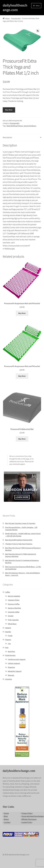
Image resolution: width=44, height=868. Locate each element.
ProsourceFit (16, 18)
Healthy (8, 632)
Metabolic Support (15, 671)
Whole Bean (12, 624)
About (6, 819)
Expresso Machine (14, 608)
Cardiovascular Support (17, 659)
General (8, 628)
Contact (7, 822)
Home (7, 18)
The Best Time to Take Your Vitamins (19, 544)
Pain (7, 648)
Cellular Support (14, 663)
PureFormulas (10, 655)
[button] (38, 31)
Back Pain (11, 652)
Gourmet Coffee (14, 612)
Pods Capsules (13, 620)
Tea (9, 644)
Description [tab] (7, 137)
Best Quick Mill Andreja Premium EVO (19, 540)
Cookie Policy (27, 822)
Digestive (11, 667)
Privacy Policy (27, 813)
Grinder (11, 616)
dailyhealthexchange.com (15, 8)
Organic (8, 640)
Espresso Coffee (14, 604)
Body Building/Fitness (15, 126)
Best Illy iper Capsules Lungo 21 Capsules (20, 523)
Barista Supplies (14, 596)
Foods (10, 636)
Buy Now (9, 110)
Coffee (8, 592)
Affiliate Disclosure (29, 819)
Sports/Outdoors (30, 126)
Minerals (11, 675)
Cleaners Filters (14, 600)
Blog (6, 816)
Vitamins (9, 679)
